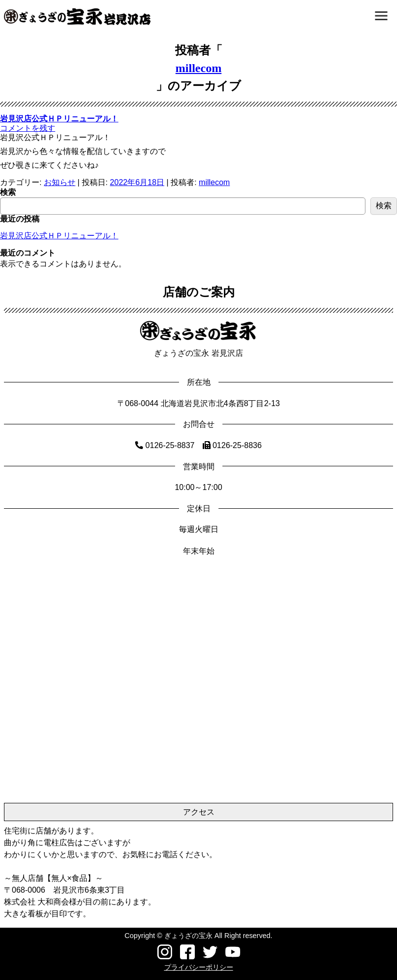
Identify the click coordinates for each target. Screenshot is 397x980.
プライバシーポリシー (199, 967)
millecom (198, 68)
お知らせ (60, 182)
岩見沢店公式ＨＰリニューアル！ (59, 119)
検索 (8, 192)
